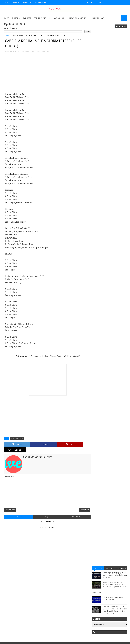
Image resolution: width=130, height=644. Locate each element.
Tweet (14, 444)
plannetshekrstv (14, 623)
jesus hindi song (14, 619)
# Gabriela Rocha (17, 438)
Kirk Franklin (23, 596)
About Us (16, 2)
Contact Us (27, 2)
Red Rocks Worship (29, 604)
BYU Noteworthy (13, 584)
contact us (96, 59)
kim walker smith (31, 619)
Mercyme (25, 600)
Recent (110, 35)
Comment (78, 444)
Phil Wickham (12, 604)
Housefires (28, 592)
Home (7, 2)
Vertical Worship (31, 615)
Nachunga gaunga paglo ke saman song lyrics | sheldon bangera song (115, 42)
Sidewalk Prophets (15, 608)
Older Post (82, 504)
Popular (98, 35)
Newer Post (10, 504)
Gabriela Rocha (17, 36)
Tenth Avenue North (15, 612)
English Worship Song (14, 24)
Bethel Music (40, 18)
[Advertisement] (46, 73)
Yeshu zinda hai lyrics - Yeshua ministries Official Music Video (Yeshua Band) (115, 52)
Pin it (57, 444)
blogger (18, 512)
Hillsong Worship (57, 18)
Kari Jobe (27, 18)
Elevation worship (77, 18)
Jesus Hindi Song (96, 18)
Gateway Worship (14, 592)
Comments (121, 35)
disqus (46, 512)
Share (36, 444)
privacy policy (41, 2)
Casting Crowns (13, 588)
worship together (31, 623)
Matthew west (12, 600)
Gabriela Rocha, (43, 51)
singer (15, 18)
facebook (74, 512)
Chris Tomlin (29, 588)
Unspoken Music (14, 615)
